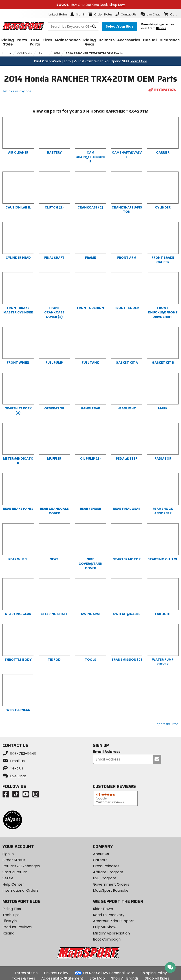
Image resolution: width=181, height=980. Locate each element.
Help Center (13, 884)
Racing (8, 933)
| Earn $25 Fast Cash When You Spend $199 (90, 61)
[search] (94, 27)
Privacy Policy (56, 973)
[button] (150, 14)
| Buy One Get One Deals (90, 5)
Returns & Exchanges (21, 866)
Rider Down (103, 909)
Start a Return (15, 872)
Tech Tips (11, 915)
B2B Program (105, 878)
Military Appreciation (111, 933)
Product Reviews (17, 927)
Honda (43, 53)
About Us (101, 854)
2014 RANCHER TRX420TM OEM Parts (94, 53)
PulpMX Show (105, 927)
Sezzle (8, 878)
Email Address (107, 752)
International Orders (21, 890)
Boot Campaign (107, 939)
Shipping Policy (154, 973)
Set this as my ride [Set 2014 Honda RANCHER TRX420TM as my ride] (17, 91)
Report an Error (166, 724)
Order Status (14, 860)
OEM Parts (25, 53)
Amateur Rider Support (113, 921)
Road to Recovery (109, 915)
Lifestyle (10, 921)
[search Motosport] (73, 26)
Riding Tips (12, 909)
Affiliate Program (108, 872)
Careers (100, 860)
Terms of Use (26, 973)
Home (7, 53)
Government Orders (111, 884)
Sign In (8, 854)
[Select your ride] (120, 26)
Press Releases (106, 866)
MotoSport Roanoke (111, 890)
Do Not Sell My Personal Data (109, 973)
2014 (57, 53)
